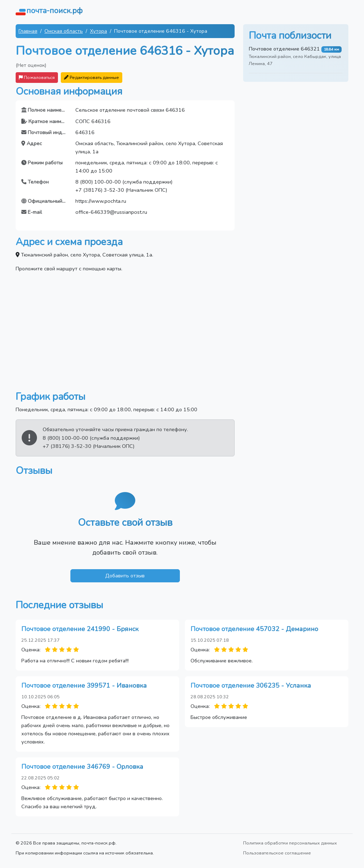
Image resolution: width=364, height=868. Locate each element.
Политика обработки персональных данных (290, 843)
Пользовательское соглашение (277, 853)
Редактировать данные (92, 77)
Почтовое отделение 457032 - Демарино (254, 629)
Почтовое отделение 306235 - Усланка (251, 686)
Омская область (64, 31)
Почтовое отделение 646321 (284, 49)
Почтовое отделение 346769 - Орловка (82, 767)
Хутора (98, 31)
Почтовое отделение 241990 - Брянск (80, 629)
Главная (28, 31)
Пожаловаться (37, 77)
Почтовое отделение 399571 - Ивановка (84, 686)
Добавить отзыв (125, 576)
